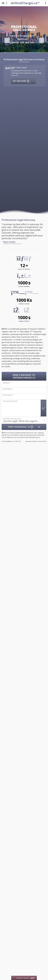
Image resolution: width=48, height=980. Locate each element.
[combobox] (24, 420)
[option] (22, 39)
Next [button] (41, 40)
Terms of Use (42, 441)
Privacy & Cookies (31, 441)
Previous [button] (7, 40)
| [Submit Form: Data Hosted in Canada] (24, 427)
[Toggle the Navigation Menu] (3, 3)
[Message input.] (21, 408)
